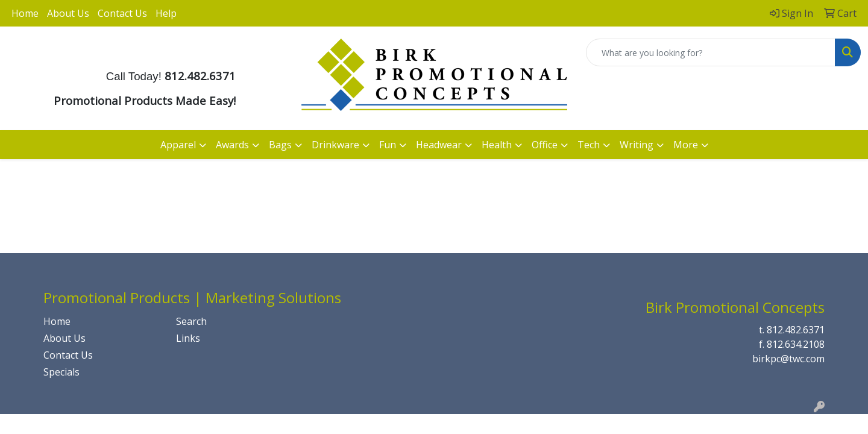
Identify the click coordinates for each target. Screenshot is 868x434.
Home (25, 13)
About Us (68, 13)
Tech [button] (589, 145)
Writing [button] (637, 145)
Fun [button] (388, 145)
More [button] (686, 145)
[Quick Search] (711, 52)
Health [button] (497, 145)
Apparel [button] (178, 145)
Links (188, 338)
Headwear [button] (439, 145)
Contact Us (122, 13)
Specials (61, 372)
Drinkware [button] (335, 145)
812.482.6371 (796, 330)
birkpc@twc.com (788, 359)
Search (191, 321)
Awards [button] (232, 145)
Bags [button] (280, 145)
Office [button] (545, 145)
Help (166, 13)
